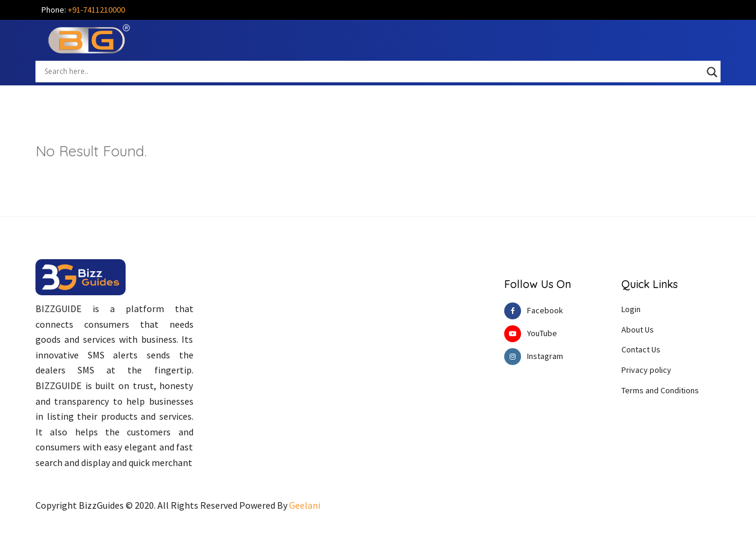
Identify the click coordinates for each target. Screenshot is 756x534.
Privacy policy (646, 370)
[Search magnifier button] (712, 72)
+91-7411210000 (96, 10)
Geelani (305, 505)
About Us (638, 330)
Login (631, 309)
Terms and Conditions (660, 390)
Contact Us (641, 349)
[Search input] (373, 71)
